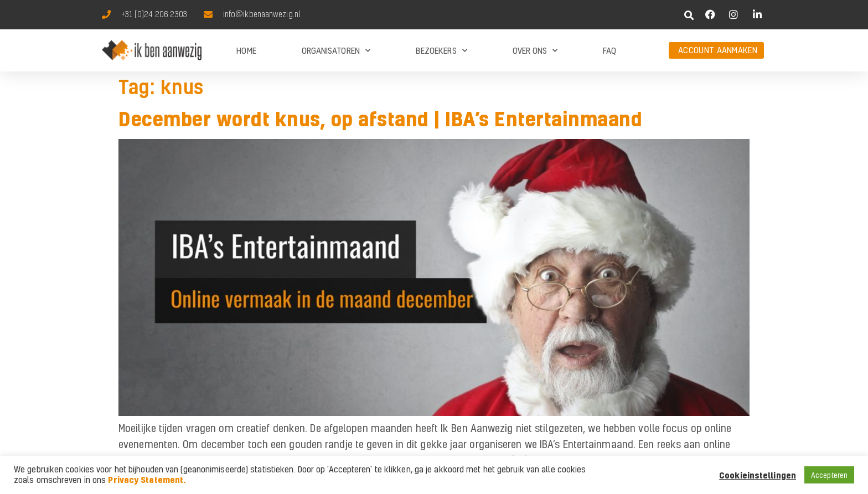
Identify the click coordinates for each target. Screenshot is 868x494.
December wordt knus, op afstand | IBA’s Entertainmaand (380, 119)
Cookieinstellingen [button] (758, 475)
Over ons (535, 51)
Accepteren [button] (829, 475)
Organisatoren (336, 51)
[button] (689, 15)
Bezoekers (441, 51)
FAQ (609, 50)
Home (246, 50)
